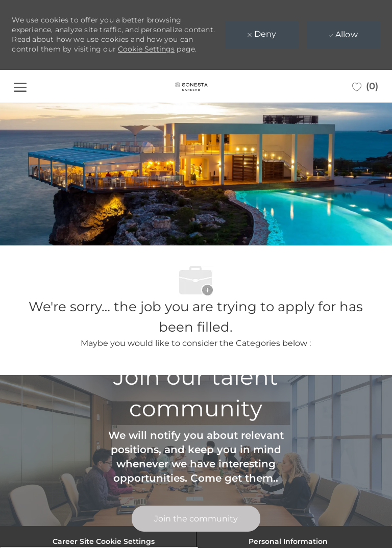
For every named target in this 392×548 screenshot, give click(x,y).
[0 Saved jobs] (365, 86)
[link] (196, 519)
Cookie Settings (146, 49)
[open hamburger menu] (20, 86)
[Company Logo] (191, 86)
